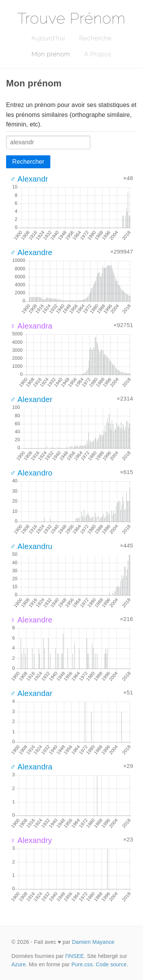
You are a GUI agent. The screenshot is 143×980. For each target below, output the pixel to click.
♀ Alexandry (31, 840)
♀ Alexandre (31, 620)
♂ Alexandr (29, 179)
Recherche (96, 38)
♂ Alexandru (31, 546)
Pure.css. (83, 964)
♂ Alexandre (31, 252)
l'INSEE (75, 956)
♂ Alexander (31, 399)
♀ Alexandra (31, 326)
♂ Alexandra (31, 767)
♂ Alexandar (31, 693)
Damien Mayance (93, 942)
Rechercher (28, 162)
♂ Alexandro (31, 473)
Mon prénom (51, 54)
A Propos (98, 54)
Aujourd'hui (48, 38)
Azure (18, 964)
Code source (111, 964)
